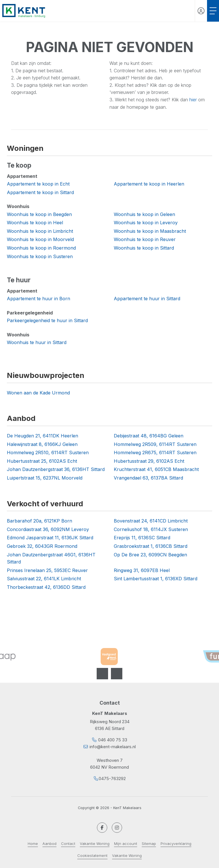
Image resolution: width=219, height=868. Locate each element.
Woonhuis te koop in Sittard (144, 248)
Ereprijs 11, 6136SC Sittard (142, 538)
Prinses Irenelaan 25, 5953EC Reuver (47, 570)
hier (193, 100)
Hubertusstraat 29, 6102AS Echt (149, 461)
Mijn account (126, 844)
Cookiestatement (92, 856)
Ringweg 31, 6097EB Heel (142, 570)
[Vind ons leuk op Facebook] (102, 828)
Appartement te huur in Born (38, 299)
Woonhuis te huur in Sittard (37, 342)
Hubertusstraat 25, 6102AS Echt (42, 461)
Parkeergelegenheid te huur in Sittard (47, 320)
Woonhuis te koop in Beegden (39, 214)
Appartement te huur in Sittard (147, 299)
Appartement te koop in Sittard (40, 192)
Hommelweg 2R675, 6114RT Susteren (155, 452)
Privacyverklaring (176, 844)
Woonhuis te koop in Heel (35, 223)
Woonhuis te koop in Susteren (40, 256)
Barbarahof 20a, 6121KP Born (39, 521)
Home (33, 844)
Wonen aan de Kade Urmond (38, 393)
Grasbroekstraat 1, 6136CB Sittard (151, 546)
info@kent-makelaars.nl (113, 747)
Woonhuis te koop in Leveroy (146, 223)
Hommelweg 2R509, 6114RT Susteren (155, 444)
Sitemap (149, 844)
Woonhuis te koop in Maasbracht (150, 231)
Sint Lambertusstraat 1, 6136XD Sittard (156, 579)
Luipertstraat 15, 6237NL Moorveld (45, 478)
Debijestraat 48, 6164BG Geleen (149, 436)
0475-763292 (112, 778)
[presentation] (102, 674)
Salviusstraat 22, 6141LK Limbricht (44, 579)
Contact (68, 844)
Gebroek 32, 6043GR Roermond (42, 546)
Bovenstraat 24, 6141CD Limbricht (151, 521)
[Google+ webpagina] (117, 828)
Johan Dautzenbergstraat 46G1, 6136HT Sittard (51, 558)
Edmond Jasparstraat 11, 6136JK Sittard (50, 538)
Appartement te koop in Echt (38, 184)
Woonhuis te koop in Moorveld (40, 239)
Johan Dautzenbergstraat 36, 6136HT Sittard (56, 469)
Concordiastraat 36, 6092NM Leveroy (48, 529)
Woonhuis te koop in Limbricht (40, 231)
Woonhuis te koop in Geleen (144, 214)
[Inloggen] (201, 11)
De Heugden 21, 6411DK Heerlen (42, 436)
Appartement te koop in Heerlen (149, 184)
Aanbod (49, 844)
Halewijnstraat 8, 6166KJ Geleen (42, 444)
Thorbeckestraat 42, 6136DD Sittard (46, 587)
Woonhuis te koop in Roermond (41, 248)
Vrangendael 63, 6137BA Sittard (148, 478)
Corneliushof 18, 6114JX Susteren (151, 529)
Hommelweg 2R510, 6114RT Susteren (48, 452)
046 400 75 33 (113, 740)
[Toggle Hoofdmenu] (213, 11)
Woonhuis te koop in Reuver (145, 239)
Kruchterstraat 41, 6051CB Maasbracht (156, 469)
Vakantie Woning (95, 844)
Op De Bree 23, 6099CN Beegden (150, 555)
